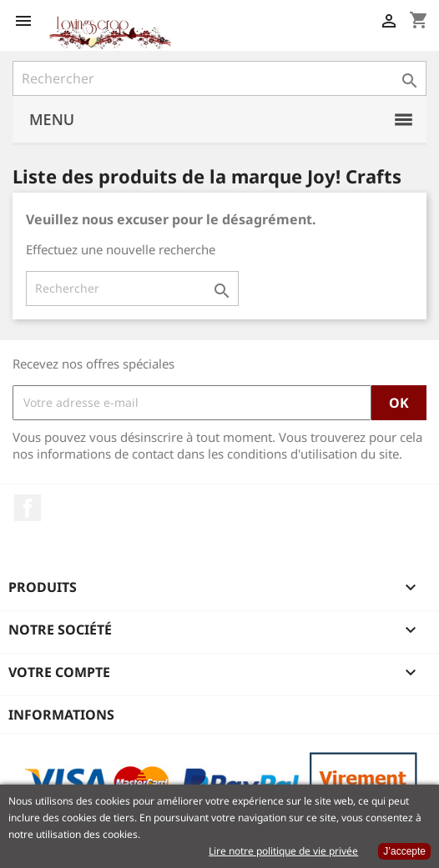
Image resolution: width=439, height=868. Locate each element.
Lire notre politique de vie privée (283, 851)
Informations (61, 715)
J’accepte (404, 851)
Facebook (28, 508)
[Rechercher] (219, 78)
